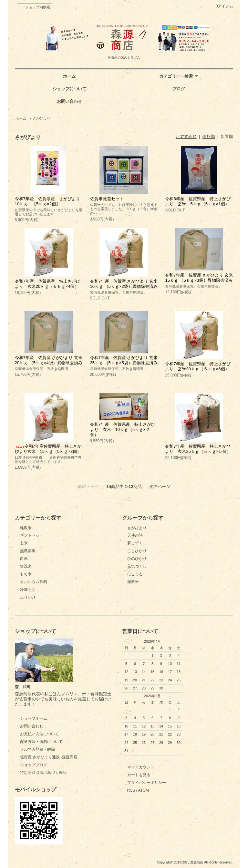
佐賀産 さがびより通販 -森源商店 (49, 757)
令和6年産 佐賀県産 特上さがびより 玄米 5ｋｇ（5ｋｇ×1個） (198, 201)
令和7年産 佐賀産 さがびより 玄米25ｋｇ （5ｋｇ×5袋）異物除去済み (124, 360)
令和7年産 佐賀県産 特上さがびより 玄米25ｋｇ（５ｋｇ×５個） (198, 449)
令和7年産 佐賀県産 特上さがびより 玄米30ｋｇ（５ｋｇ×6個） (198, 366)
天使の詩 (135, 535)
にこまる (135, 574)
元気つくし (137, 566)
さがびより (41, 118)
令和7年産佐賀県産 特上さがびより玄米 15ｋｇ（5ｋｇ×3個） (48, 449)
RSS (131, 790)
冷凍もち (28, 590)
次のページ (160, 487)
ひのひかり (137, 559)
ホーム (69, 76)
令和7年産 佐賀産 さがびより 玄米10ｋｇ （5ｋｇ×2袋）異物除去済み (124, 284)
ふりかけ (28, 597)
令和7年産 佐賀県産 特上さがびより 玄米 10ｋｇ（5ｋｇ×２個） (123, 429)
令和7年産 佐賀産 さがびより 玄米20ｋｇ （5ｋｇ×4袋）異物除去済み (49, 360)
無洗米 (26, 566)
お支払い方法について (39, 734)
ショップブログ (34, 765)
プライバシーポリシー (147, 783)
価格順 (209, 137)
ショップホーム (34, 718)
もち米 (26, 574)
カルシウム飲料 (34, 582)
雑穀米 (26, 528)
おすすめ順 (186, 137)
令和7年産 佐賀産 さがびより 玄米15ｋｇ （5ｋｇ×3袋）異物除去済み (199, 278)
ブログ (179, 89)
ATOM (144, 790)
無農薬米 (28, 551)
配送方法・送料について (41, 742)
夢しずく (135, 543)
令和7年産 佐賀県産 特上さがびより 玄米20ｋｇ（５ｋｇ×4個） (47, 284)
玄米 (24, 543)
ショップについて (69, 89)
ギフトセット (32, 535)
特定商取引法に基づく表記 (43, 773)
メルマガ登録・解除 (37, 749)
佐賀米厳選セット (107, 199)
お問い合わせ (69, 101)
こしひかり (137, 551)
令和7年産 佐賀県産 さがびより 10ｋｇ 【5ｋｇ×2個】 (50, 201)
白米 (24, 559)
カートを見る (139, 775)
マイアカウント (141, 767)
